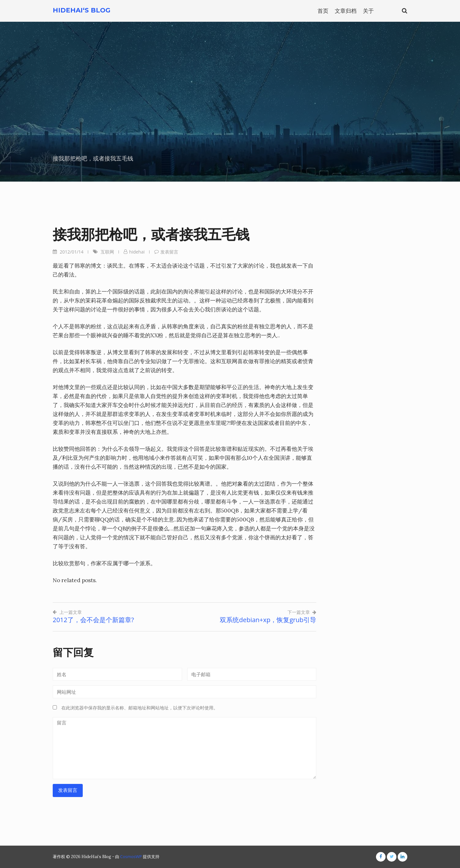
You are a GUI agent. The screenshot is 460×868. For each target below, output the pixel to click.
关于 (368, 11)
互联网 (107, 252)
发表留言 (169, 252)
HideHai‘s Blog (82, 10)
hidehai (137, 252)
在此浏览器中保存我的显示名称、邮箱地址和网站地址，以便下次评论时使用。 (140, 708)
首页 (323, 11)
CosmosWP (131, 856)
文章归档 (346, 11)
